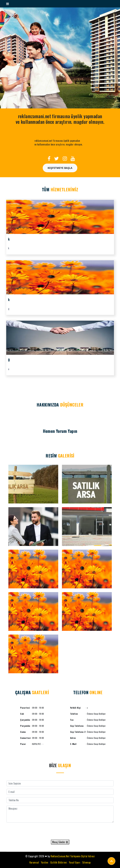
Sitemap (86, 862)
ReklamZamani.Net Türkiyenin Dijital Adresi (73, 856)
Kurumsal (34, 862)
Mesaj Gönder (60, 842)
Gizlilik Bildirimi (59, 862)
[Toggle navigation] (8, 4)
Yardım (45, 862)
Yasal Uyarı (75, 862)
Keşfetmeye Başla (60, 168)
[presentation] (60, 831)
